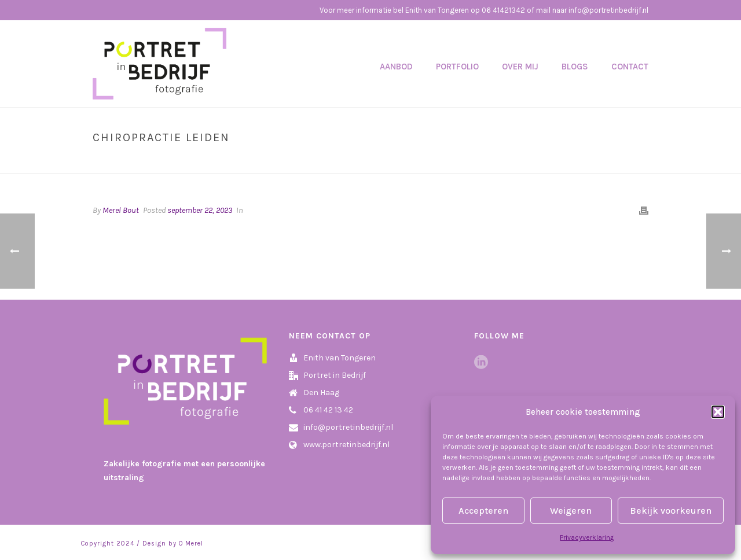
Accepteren (483, 511)
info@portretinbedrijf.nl (348, 427)
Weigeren (571, 511)
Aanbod (396, 67)
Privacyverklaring (587, 537)
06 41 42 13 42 (328, 410)
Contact (630, 67)
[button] (718, 412)
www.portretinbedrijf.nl (346, 445)
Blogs (575, 67)
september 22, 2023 (200, 210)
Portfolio (457, 67)
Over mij (520, 67)
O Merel (191, 544)
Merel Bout (121, 210)
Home (549, 162)
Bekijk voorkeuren (671, 511)
